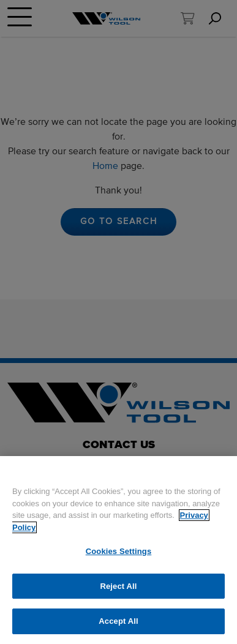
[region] (118, 550)
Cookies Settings (119, 551)
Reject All (118, 586)
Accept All (118, 621)
